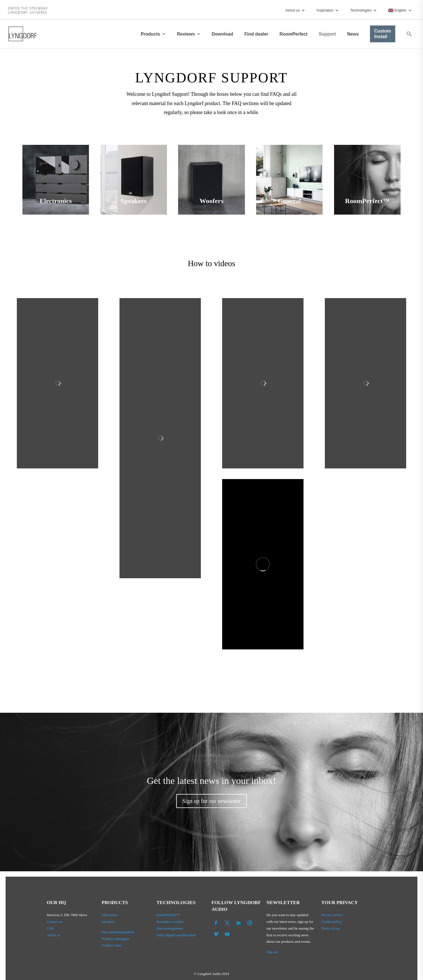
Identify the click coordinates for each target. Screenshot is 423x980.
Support (327, 34)
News (353, 34)
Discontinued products (118, 932)
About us (292, 10)
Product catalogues (116, 939)
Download (222, 34)
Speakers (108, 922)
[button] (409, 34)
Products (150, 34)
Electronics (110, 915)
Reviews (186, 34)
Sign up (272, 952)
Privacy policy (332, 915)
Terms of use (331, 928)
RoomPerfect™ (168, 915)
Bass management (170, 928)
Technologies (361, 10)
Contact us (55, 922)
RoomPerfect (294, 34)
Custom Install (383, 34)
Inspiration (325, 10)
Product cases (112, 945)
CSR (50, 928)
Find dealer (256, 34)
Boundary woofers (170, 922)
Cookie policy (331, 922)
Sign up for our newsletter (212, 801)
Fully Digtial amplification (176, 935)
